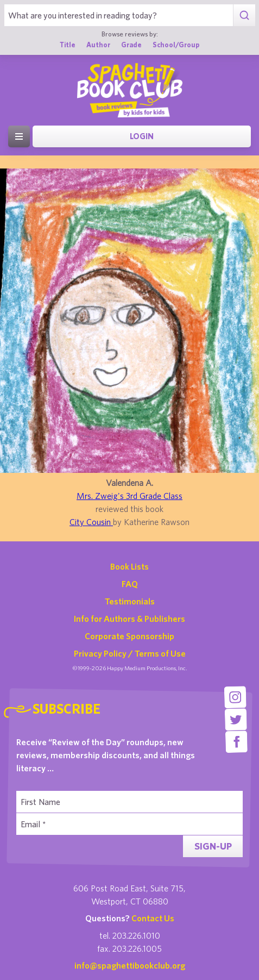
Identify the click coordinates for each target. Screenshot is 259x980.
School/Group (176, 45)
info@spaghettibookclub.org (130, 965)
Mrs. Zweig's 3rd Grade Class (129, 496)
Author (98, 45)
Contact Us (153, 918)
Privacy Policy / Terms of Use (130, 653)
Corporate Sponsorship (129, 636)
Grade (131, 45)
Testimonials (130, 601)
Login (142, 136)
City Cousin (91, 522)
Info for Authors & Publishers (129, 619)
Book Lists (129, 566)
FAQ (130, 584)
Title (68, 45)
